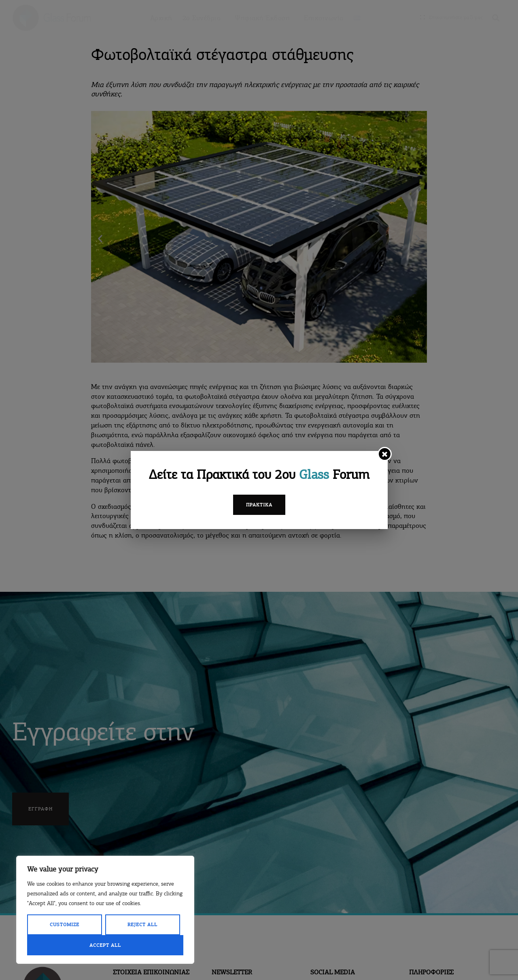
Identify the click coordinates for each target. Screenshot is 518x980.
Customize (65, 925)
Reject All (142, 925)
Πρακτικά (259, 505)
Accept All (105, 945)
